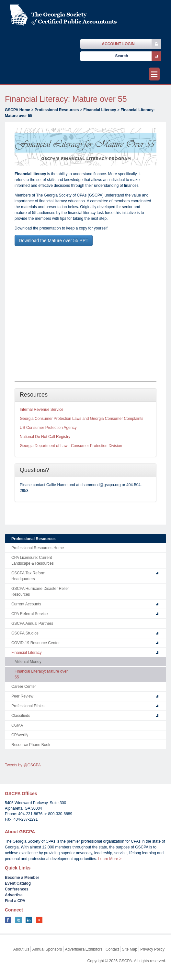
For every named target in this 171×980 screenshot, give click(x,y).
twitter (18, 920)
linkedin (29, 920)
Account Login (118, 44)
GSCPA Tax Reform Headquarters (28, 576)
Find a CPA (15, 901)
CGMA (17, 725)
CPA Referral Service (29, 614)
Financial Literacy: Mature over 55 (41, 674)
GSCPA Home (17, 110)
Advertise (14, 895)
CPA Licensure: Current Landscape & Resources (33, 560)
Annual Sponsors (47, 949)
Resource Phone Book (31, 745)
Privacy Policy (152, 949)
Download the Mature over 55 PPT (54, 240)
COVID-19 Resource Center (35, 643)
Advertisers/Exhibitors (84, 949)
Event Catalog (18, 883)
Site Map (130, 949)
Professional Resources (57, 110)
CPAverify (20, 735)
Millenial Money (28, 662)
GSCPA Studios (25, 633)
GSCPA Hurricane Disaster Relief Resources (40, 591)
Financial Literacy (100, 110)
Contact (112, 949)
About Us (21, 949)
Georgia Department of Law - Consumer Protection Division (71, 446)
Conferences (17, 889)
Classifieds (21, 716)
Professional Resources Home (38, 548)
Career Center (24, 687)
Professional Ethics (28, 706)
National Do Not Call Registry (45, 437)
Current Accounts (26, 604)
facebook (8, 920)
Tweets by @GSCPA (23, 765)
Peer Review (22, 696)
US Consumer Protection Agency (48, 428)
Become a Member (22, 878)
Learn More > (110, 859)
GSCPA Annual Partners (32, 623)
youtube (39, 920)
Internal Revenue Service (42, 410)
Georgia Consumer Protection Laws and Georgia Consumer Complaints (82, 419)
